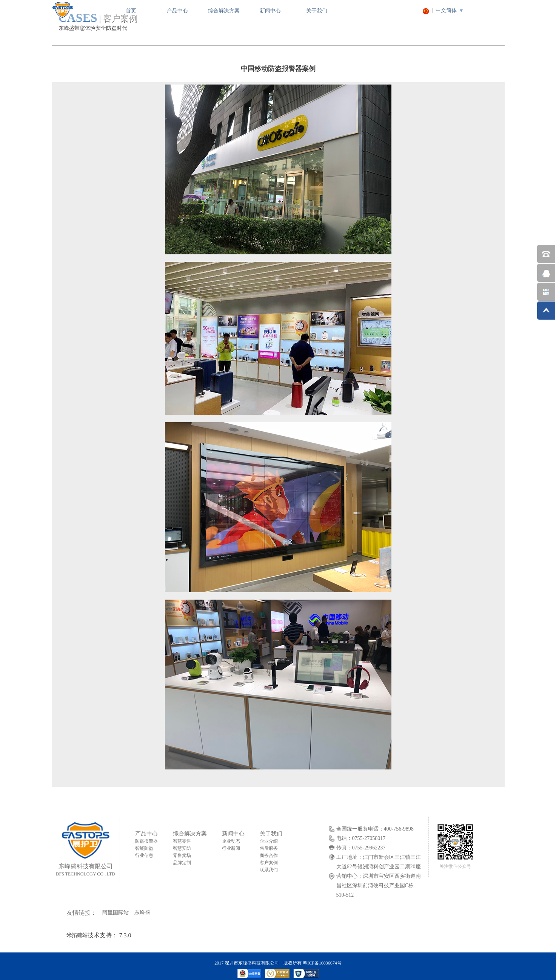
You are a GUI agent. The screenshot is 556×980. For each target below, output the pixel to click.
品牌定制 (182, 863)
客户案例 (269, 863)
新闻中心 (270, 11)
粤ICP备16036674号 (322, 963)
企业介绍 (269, 841)
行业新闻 (231, 848)
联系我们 (269, 870)
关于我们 (317, 11)
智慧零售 (182, 841)
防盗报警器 (146, 841)
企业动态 (231, 841)
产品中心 (177, 11)
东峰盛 (142, 913)
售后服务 (269, 848)
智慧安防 (182, 848)
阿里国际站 (116, 913)
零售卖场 (182, 855)
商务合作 (269, 855)
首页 (131, 11)
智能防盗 (144, 848)
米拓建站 (77, 935)
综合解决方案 (224, 11)
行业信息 (144, 855)
